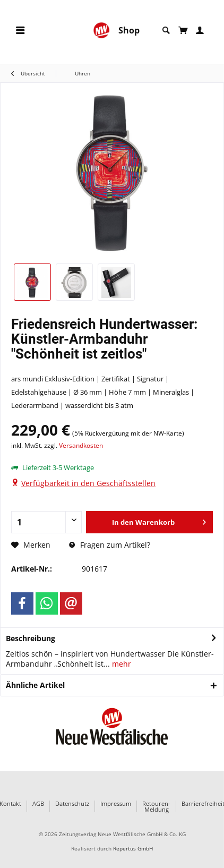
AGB (38, 804)
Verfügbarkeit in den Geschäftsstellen (88, 483)
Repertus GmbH (133, 849)
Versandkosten (81, 445)
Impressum (116, 804)
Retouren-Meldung (156, 806)
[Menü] (20, 31)
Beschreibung (31, 638)
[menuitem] (20, 31)
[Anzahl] (46, 522)
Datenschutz (72, 804)
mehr (120, 664)
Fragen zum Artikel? (110, 545)
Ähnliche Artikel (35, 685)
